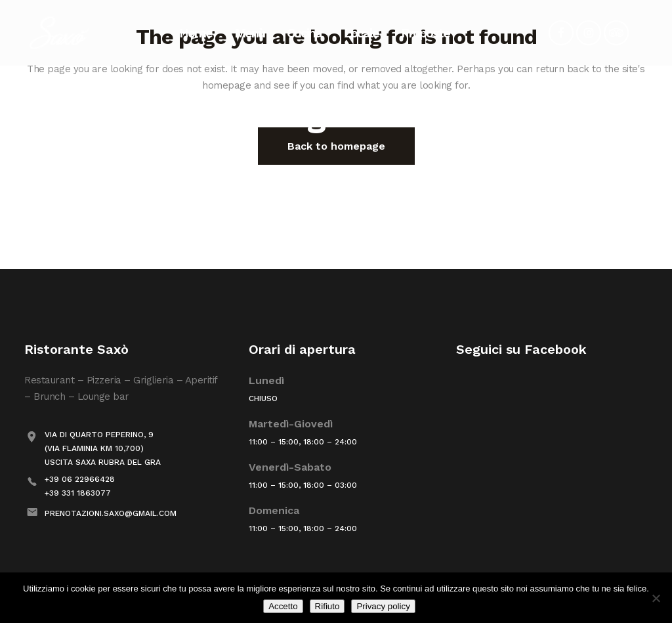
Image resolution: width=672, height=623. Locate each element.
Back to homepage (336, 146)
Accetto (283, 606)
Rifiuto (327, 606)
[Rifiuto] (656, 598)
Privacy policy (383, 606)
